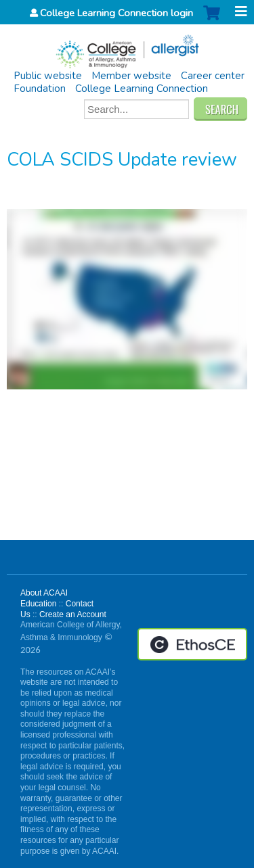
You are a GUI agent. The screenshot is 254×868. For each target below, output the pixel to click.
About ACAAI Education (44, 598)
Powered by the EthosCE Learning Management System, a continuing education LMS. (192, 644)
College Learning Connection (142, 89)
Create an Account (73, 614)
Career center (213, 76)
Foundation (40, 89)
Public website (48, 76)
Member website (131, 76)
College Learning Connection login (117, 13)
